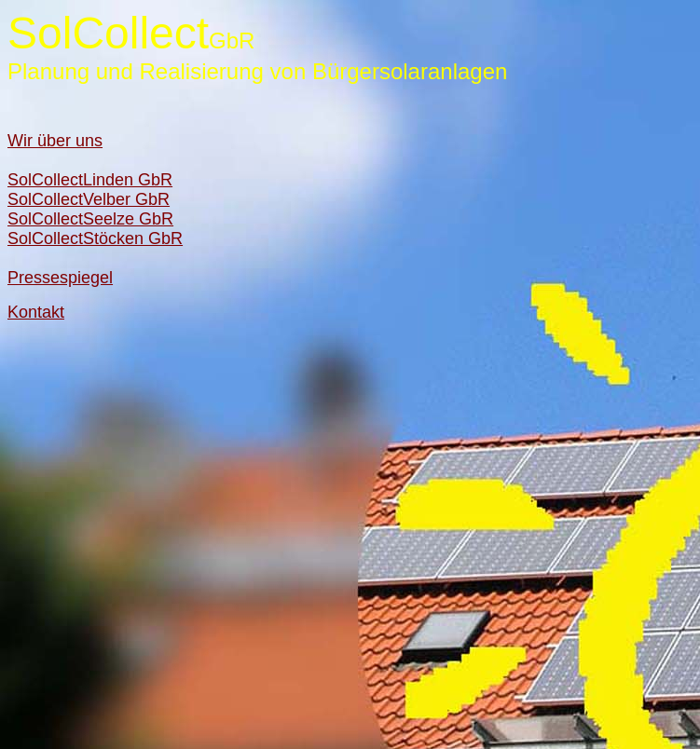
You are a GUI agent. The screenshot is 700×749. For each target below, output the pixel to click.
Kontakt (36, 312)
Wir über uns (55, 141)
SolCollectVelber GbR (89, 199)
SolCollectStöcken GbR (95, 238)
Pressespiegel (60, 278)
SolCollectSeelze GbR (90, 219)
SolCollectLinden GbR (90, 180)
